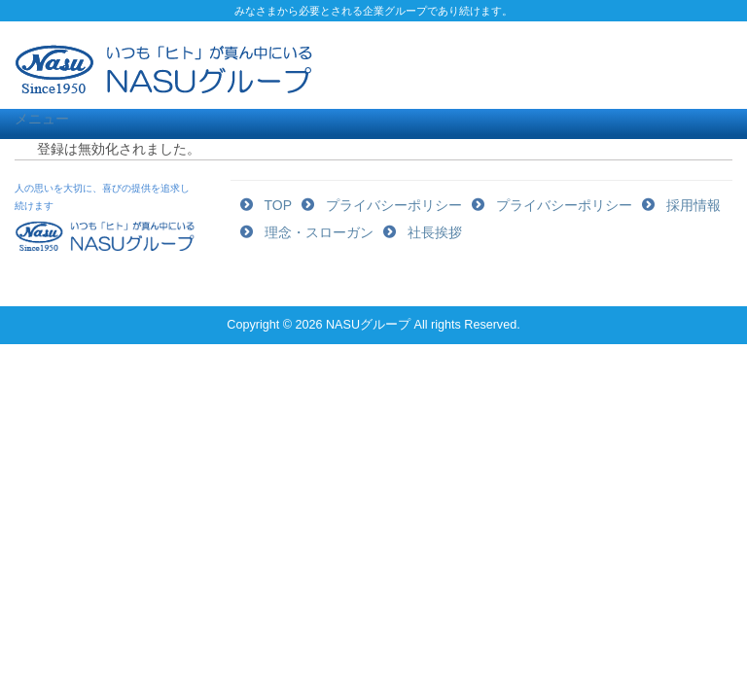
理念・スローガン (319, 232)
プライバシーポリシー (394, 205)
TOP (279, 205)
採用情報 (694, 205)
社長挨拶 (435, 232)
